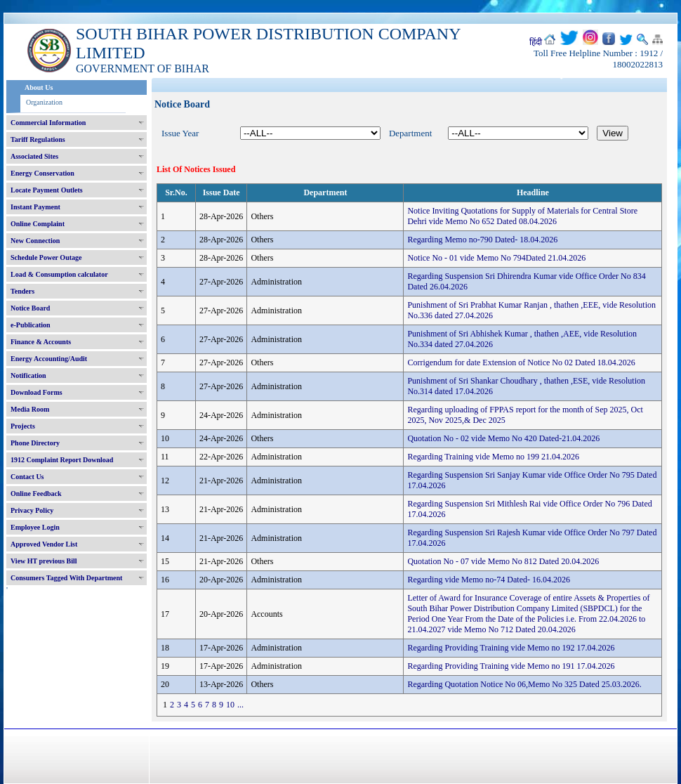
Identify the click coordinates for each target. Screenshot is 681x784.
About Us (39, 87)
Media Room (30, 409)
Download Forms (37, 392)
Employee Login (35, 527)
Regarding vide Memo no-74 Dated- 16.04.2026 (489, 580)
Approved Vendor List (44, 544)
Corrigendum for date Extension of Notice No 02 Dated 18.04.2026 (521, 362)
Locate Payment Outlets (47, 190)
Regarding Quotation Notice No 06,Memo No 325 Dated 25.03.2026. (524, 684)
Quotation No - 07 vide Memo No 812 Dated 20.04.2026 (503, 561)
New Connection (35, 241)
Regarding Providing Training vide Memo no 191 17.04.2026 (511, 666)
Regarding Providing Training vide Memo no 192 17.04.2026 (511, 648)
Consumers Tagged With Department (66, 578)
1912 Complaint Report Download (62, 460)
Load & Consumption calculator (59, 274)
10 (230, 705)
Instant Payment (35, 207)
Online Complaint (38, 224)
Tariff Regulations (38, 139)
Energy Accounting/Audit (49, 359)
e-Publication (31, 325)
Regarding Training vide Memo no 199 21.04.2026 (493, 457)
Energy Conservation (42, 173)
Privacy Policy (32, 510)
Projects (23, 426)
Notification (28, 375)
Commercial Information (48, 123)
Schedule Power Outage (46, 257)
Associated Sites (34, 156)
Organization (44, 102)
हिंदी (536, 42)
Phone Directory (35, 443)
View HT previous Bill (44, 561)
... (240, 705)
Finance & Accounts (41, 342)
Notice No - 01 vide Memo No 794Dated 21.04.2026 (496, 258)
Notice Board (30, 308)
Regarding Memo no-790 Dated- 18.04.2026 (482, 240)
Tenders (22, 291)
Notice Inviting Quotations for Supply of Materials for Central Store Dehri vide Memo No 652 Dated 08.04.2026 (522, 216)
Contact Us (27, 477)
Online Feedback (36, 494)
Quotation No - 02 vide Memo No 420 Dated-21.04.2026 (503, 438)
